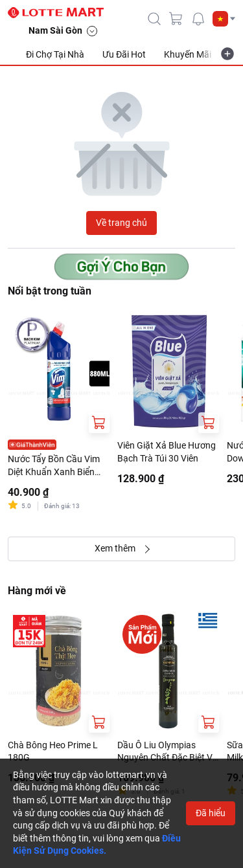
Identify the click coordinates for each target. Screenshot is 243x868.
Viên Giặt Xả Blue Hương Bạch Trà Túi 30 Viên (167, 452)
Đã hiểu (211, 813)
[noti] (198, 19)
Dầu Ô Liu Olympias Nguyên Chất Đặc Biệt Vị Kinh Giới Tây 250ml (166, 752)
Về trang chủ (121, 223)
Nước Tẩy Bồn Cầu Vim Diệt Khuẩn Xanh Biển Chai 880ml (54, 466)
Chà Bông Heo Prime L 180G (53, 751)
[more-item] (227, 54)
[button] (224, 19)
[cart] (176, 19)
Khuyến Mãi (188, 54)
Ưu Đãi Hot (124, 54)
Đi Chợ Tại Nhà (55, 54)
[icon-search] (154, 19)
